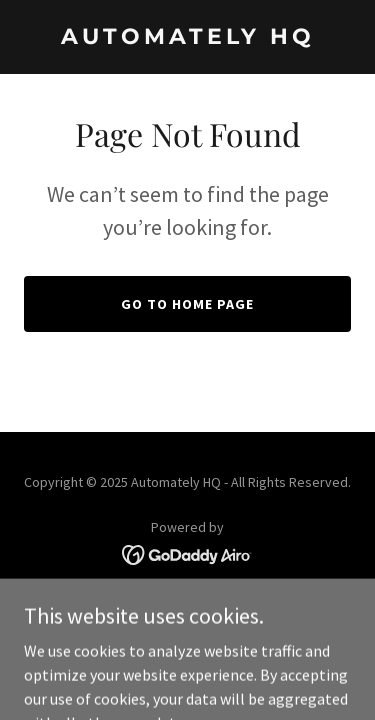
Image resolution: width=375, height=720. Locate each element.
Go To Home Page (187, 304)
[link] (187, 38)
